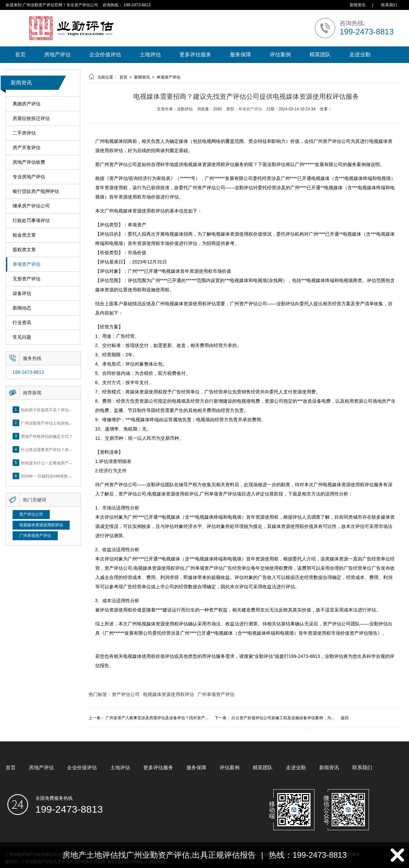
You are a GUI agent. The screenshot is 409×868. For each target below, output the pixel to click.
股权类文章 (24, 250)
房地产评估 (57, 55)
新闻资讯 (358, 5)
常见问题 (22, 337)
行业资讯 (22, 323)
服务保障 (240, 55)
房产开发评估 (27, 148)
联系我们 (389, 5)
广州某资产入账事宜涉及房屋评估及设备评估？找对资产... (157, 718)
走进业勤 (360, 55)
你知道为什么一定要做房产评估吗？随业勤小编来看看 (69, 463)
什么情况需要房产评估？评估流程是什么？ (59, 449)
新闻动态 (22, 308)
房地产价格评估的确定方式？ (47, 436)
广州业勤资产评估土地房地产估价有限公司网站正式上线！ (73, 423)
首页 (20, 55)
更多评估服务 (195, 55)
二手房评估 (24, 133)
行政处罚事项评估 (31, 221)
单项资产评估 (27, 264)
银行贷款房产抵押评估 (36, 191)
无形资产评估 (27, 279)
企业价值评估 (105, 55)
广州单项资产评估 (35, 536)
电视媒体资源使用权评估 (41, 525)
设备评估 (22, 293)
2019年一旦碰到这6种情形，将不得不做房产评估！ (66, 476)
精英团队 (320, 55)
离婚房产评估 (27, 104)
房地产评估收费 (29, 162)
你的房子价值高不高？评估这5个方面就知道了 (62, 410)
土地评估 (150, 55)
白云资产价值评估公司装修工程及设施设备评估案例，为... (283, 718)
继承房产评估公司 (31, 206)
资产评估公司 (31, 514)
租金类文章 (24, 235)
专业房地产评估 (29, 177)
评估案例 (280, 55)
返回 (345, 718)
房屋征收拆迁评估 (31, 118)
